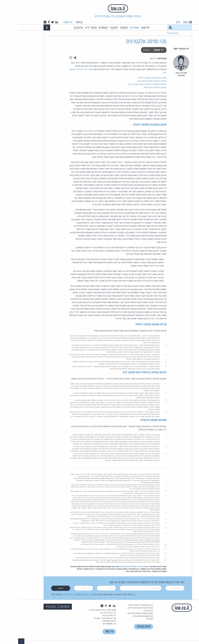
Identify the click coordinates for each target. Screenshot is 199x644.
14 (53, 441)
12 (125, 390)
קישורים (85, 27)
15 (87, 460)
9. (147, 534)
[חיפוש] (152, 27)
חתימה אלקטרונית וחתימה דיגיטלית (134, 78)
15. (147, 560)
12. (147, 549)
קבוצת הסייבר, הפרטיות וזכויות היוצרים (115, 566)
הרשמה (49, 22)
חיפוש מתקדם (155, 33)
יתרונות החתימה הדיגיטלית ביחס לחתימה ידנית (129, 84)
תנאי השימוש (69, 594)
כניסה (61, 22)
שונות (140, 50)
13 (110, 426)
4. (147, 496)
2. (147, 485)
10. (147, 544)
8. (147, 527)
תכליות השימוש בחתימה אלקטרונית (134, 81)
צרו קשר (91, 632)
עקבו (128, 50)
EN (160, 22)
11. (147, 547)
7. (147, 523)
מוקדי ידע (73, 27)
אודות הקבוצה (125, 627)
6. (147, 519)
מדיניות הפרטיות (51, 594)
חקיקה (96, 27)
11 (88, 378)
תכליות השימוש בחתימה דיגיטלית (133, 325)
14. (147, 558)
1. (147, 474)
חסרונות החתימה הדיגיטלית (137, 87)
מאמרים (116, 27)
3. (147, 491)
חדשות (127, 27)
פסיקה (106, 27)
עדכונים (60, 27)
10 (74, 366)
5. (147, 512)
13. (147, 553)
